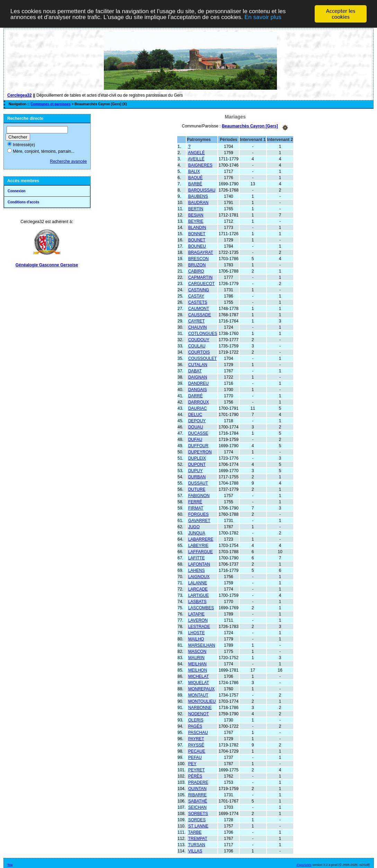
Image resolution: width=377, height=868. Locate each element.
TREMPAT (198, 838)
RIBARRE (197, 795)
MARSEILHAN (201, 645)
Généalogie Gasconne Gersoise (47, 265)
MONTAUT (198, 695)
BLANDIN (197, 227)
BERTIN (196, 209)
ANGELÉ (196, 152)
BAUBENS (198, 196)
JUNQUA (196, 533)
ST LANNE (198, 826)
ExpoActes (304, 865)
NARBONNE (200, 707)
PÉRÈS (195, 776)
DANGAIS (197, 389)
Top (10, 865)
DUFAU (195, 439)
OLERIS (196, 720)
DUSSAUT (198, 483)
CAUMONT (199, 308)
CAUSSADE (199, 315)
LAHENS (196, 570)
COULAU (197, 346)
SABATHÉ (198, 801)
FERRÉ (195, 502)
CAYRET (196, 321)
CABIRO (196, 271)
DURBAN (197, 477)
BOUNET (197, 240)
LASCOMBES (201, 608)
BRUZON (197, 265)
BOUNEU (197, 246)
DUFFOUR (198, 445)
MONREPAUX (201, 689)
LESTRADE (199, 626)
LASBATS (197, 601)
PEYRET (196, 770)
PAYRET (196, 738)
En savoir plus (263, 17)
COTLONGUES (203, 333)
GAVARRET (199, 520)
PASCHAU (198, 732)
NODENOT (198, 714)
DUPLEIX (197, 458)
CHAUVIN (197, 327)
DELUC (195, 414)
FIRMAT (196, 508)
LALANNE (198, 583)
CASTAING (198, 290)
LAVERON (198, 620)
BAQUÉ (195, 177)
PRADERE (198, 782)
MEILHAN (197, 664)
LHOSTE (196, 632)
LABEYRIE (198, 545)
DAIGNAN (198, 377)
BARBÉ (195, 184)
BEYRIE (196, 221)
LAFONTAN (199, 564)
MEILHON (198, 670)
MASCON (197, 651)
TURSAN (196, 844)
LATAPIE (196, 614)
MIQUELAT (198, 682)
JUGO (194, 526)
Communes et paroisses (51, 104)
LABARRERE (201, 539)
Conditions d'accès (23, 202)
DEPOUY (197, 420)
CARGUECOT (201, 283)
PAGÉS (195, 726)
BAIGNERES (200, 165)
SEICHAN (197, 807)
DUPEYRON (200, 452)
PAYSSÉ (196, 745)
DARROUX (198, 402)
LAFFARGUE (200, 551)
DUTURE (197, 489)
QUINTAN (197, 788)
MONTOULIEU (202, 701)
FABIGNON (199, 495)
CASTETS (198, 302)
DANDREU (198, 383)
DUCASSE (198, 433)
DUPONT (197, 464)
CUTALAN (198, 364)
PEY (192, 763)
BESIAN (196, 215)
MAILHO (196, 639)
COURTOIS (199, 352)
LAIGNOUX (199, 576)
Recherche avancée (68, 161)
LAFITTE (196, 558)
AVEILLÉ (196, 159)
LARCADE (198, 589)
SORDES (197, 820)
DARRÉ (195, 396)
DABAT (195, 371)
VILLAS (195, 851)
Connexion (17, 191)
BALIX (194, 171)
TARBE (195, 832)
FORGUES (198, 514)
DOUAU (195, 427)
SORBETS (198, 813)
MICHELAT (198, 676)
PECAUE (196, 751)
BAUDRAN (198, 202)
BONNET (197, 233)
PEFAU (195, 757)
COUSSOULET (202, 358)
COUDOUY (199, 339)
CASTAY (196, 296)
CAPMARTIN (200, 277)
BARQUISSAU (202, 190)
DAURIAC (197, 408)
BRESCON (198, 258)
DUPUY (195, 470)
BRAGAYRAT (200, 252)
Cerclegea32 (20, 95)
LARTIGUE (198, 595)
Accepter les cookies (341, 14)
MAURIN (196, 657)
